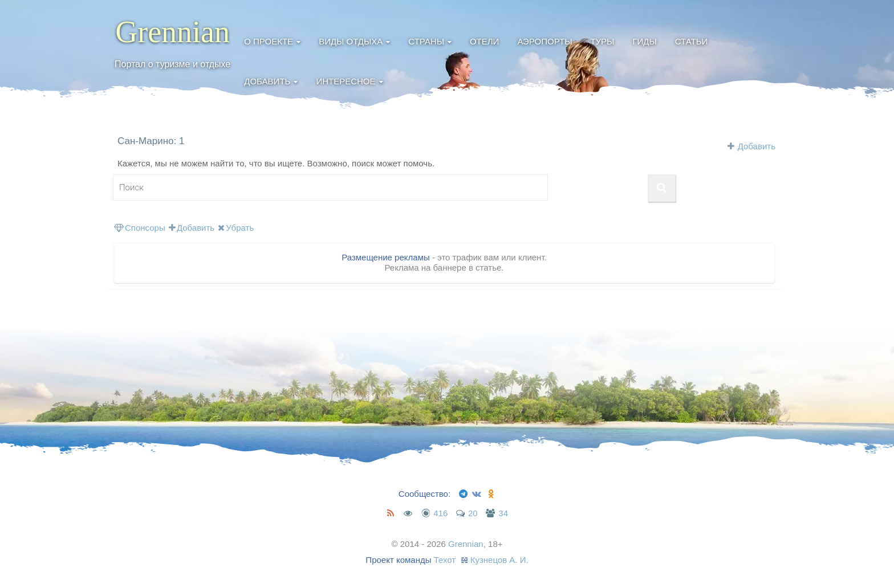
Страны (426, 41)
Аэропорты (544, 41)
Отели (484, 41)
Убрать (236, 228)
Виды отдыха (351, 41)
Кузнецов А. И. (499, 560)
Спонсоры (140, 228)
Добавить (267, 81)
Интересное (346, 81)
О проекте (269, 41)
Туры (602, 41)
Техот (445, 560)
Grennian (172, 32)
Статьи (692, 41)
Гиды (644, 41)
